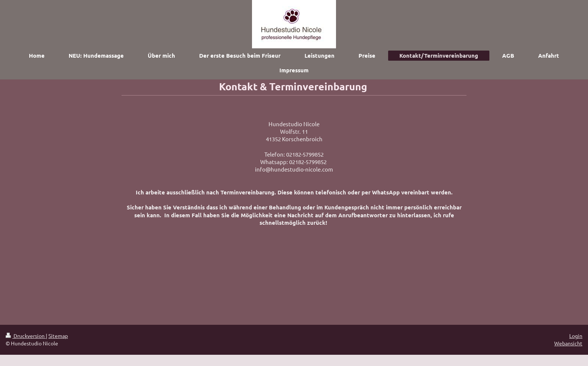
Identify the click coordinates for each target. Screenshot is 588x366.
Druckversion (26, 336)
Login (576, 336)
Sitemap (58, 336)
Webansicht (568, 343)
